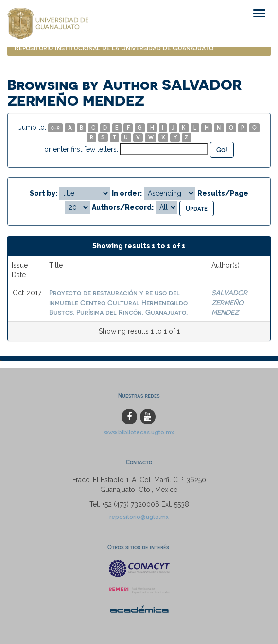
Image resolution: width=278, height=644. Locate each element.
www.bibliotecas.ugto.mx (139, 432)
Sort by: (43, 193)
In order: (127, 193)
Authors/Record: (123, 207)
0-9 (55, 127)
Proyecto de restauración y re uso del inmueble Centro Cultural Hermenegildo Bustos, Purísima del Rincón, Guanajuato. (118, 302)
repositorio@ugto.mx (139, 517)
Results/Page (223, 193)
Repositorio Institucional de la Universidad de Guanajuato (114, 47)
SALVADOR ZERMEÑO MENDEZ (229, 302)
